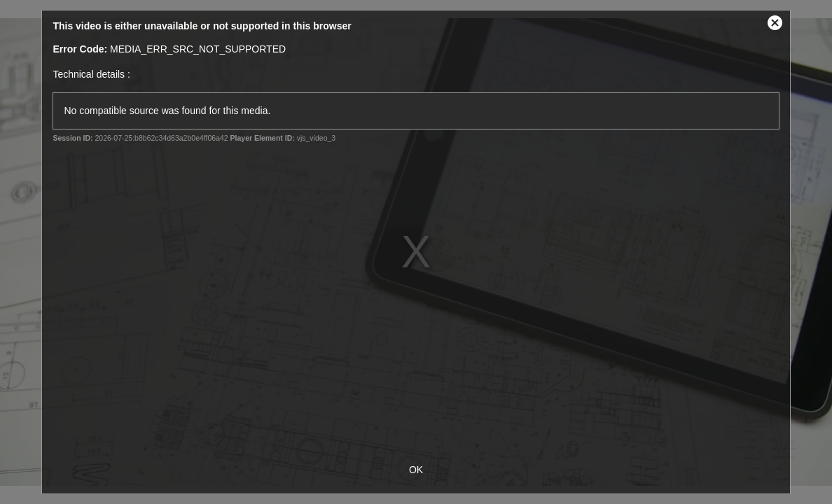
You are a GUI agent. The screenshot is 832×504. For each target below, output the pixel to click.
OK (416, 470)
